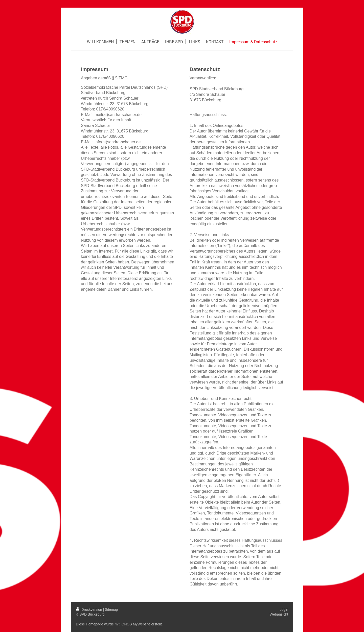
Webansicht (279, 614)
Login (284, 610)
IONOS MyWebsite (135, 624)
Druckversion (89, 610)
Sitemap (111, 610)
